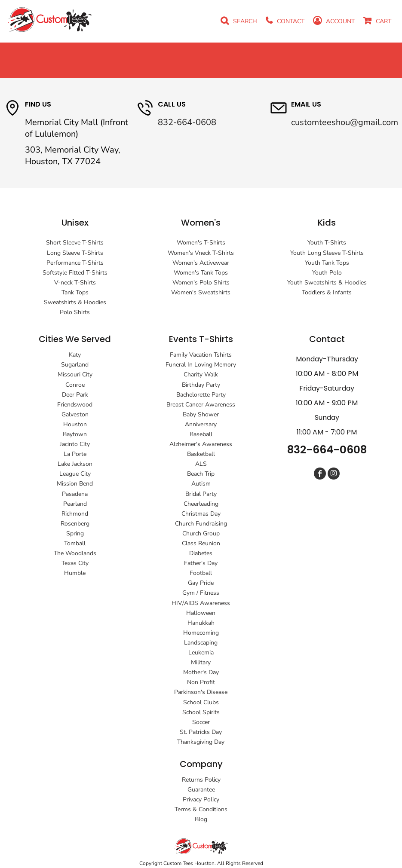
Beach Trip (201, 474)
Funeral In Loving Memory (201, 365)
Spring (75, 533)
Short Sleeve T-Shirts (75, 243)
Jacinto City (75, 444)
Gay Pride (201, 583)
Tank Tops (75, 292)
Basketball (201, 454)
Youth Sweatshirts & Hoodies (327, 283)
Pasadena (75, 494)
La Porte (75, 454)
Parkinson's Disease (201, 692)
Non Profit (201, 682)
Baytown (75, 434)
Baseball (201, 434)
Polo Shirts (75, 312)
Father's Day (201, 563)
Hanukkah (201, 623)
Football (201, 573)
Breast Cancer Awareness (201, 405)
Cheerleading (201, 504)
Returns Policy (201, 780)
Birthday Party (201, 385)
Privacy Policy (201, 799)
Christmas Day (201, 514)
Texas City (75, 563)
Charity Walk (201, 374)
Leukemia (201, 653)
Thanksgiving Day (201, 742)
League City (75, 474)
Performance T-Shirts (75, 263)
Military (201, 662)
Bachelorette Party (201, 395)
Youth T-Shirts (327, 243)
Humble (75, 573)
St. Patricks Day (201, 732)
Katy (75, 355)
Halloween (201, 613)
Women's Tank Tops (201, 273)
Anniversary (201, 424)
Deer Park (75, 395)
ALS (201, 464)
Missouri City (75, 374)
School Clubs (201, 702)
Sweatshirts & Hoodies (75, 302)
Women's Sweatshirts (201, 292)
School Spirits (201, 712)
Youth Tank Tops (327, 263)
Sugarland (75, 365)
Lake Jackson (75, 464)
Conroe (75, 385)
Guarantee (201, 790)
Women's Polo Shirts (201, 283)
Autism (201, 484)
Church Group (201, 533)
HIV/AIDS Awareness (201, 603)
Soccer (201, 722)
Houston (75, 424)
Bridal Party (201, 494)
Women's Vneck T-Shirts (201, 253)
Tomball (75, 543)
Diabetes (201, 553)
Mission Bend (75, 484)
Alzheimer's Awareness (201, 444)
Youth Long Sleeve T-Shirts (327, 253)
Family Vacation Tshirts (201, 355)
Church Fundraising (201, 524)
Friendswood (75, 405)
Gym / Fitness (201, 593)
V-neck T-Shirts (75, 283)
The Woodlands (75, 553)
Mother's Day (201, 672)
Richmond (75, 514)
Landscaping (201, 643)
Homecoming (201, 633)
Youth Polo (327, 273)
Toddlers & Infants (327, 292)
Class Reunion (201, 543)
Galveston (75, 414)
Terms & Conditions (201, 809)
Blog (201, 819)
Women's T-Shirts (201, 243)
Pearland (75, 504)
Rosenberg (75, 524)
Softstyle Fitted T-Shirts (75, 273)
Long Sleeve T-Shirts (75, 253)
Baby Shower (201, 414)
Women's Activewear (201, 263)
